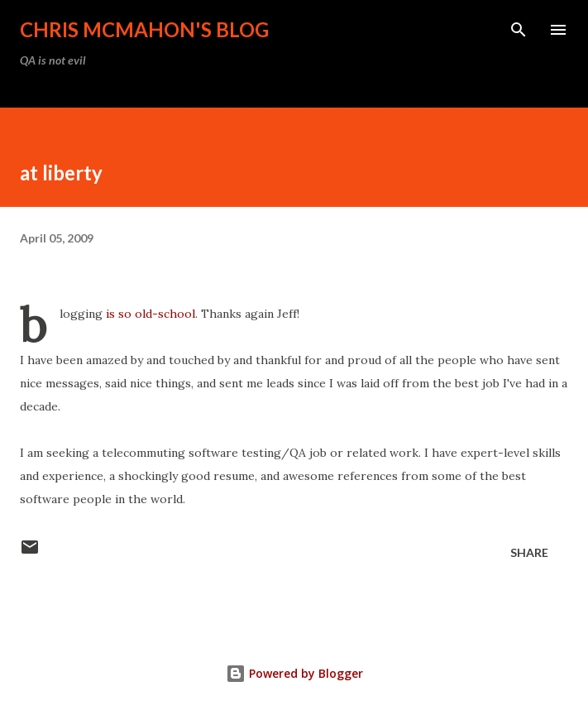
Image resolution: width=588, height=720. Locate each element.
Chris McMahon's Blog (144, 29)
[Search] (519, 30)
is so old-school (151, 314)
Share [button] (529, 552)
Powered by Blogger (294, 673)
